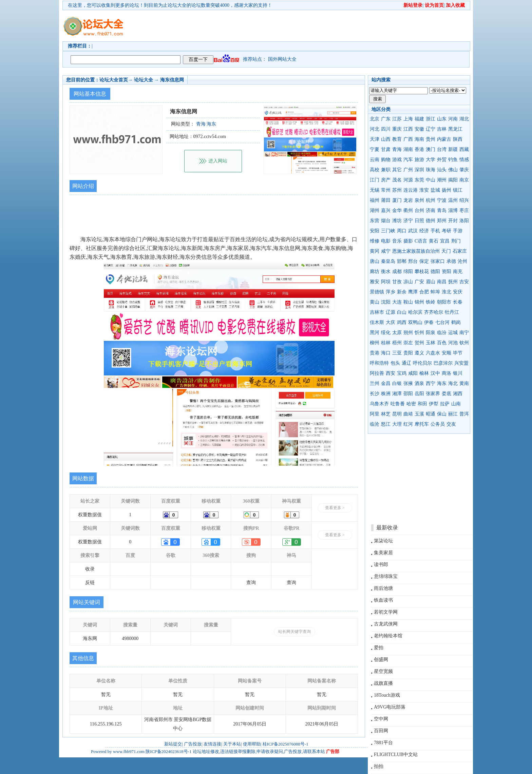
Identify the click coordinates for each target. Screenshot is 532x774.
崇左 (408, 343)
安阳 (375, 231)
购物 (386, 160)
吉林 (442, 129)
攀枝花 (422, 272)
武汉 (413, 231)
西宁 (431, 383)
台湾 (442, 149)
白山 (402, 312)
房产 (386, 180)
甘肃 (386, 149)
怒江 (386, 424)
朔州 (408, 333)
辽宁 (431, 129)
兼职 (386, 170)
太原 (397, 333)
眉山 (431, 282)
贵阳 (408, 353)
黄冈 (375, 251)
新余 (402, 292)
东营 (375, 221)
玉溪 (419, 414)
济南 (431, 210)
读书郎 (381, 565)
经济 (424, 231)
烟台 (386, 221)
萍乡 (391, 292)
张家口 (438, 261)
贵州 (431, 139)
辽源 (391, 312)
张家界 (433, 394)
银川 (458, 373)
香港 (419, 149)
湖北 (464, 119)
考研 (446, 231)
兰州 (375, 383)
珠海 (431, 170)
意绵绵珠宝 (386, 576)
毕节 (458, 353)
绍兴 (464, 200)
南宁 (464, 333)
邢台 (413, 261)
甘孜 (397, 282)
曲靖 (408, 414)
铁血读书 (383, 600)
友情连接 (212, 744)
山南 (456, 404)
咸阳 (413, 373)
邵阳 (408, 394)
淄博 (453, 210)
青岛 (442, 210)
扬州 (446, 190)
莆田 (386, 200)
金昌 (386, 383)
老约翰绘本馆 (388, 636)
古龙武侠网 (386, 624)
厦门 (397, 200)
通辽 (406, 363)
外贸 (442, 160)
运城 (453, 333)
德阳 (435, 272)
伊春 (429, 322)
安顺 (446, 353)
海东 (442, 383)
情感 (464, 160)
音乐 (397, 241)
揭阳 (453, 180)
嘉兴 (386, 210)
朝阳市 (444, 302)
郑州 (442, 221)
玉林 (431, 343)
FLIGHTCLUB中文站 (396, 754)
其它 (397, 170)
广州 (408, 170)
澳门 (431, 149)
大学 (431, 160)
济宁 (408, 221)
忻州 (419, 333)
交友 (451, 424)
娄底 (446, 394)
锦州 (419, 302)
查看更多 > (335, 508)
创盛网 (381, 660)
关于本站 (232, 744)
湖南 (408, 149)
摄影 (408, 241)
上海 (408, 119)
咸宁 (386, 251)
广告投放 (193, 744)
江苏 (397, 119)
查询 (251, 583)
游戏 (397, 160)
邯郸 (402, 261)
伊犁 (434, 404)
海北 (453, 383)
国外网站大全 (282, 59)
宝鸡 (402, 373)
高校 (375, 170)
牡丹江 (452, 312)
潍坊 (397, 221)
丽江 (453, 414)
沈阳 (386, 302)
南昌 (442, 282)
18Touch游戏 (387, 695)
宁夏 (375, 149)
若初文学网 (386, 612)
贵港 (375, 353)
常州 (386, 190)
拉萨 (445, 404)
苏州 (397, 190)
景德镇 (377, 292)
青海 (397, 149)
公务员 (438, 424)
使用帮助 (252, 744)
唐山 (375, 261)
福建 (419, 119)
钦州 (464, 343)
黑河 (375, 333)
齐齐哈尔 (434, 312)
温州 (453, 200)
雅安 (375, 282)
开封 (453, 221)
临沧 (375, 424)
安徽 (419, 129)
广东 (386, 119)
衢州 (408, 210)
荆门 (456, 241)
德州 (431, 221)
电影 (386, 241)
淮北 (446, 292)
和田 (422, 404)
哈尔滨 (415, 312)
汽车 (408, 160)
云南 (375, 160)
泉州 (419, 200)
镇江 (458, 190)
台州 (419, 210)
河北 (375, 129)
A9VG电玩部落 (390, 707)
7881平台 (383, 743)
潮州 (442, 180)
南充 (458, 272)
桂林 (386, 343)
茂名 (397, 180)
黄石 (434, 241)
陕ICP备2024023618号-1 (168, 751)
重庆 (397, 129)
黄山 (375, 302)
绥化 (386, 333)
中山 (431, 180)
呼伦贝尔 (422, 363)
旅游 (419, 160)
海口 (386, 353)
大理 (397, 424)
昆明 (397, 414)
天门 (446, 251)
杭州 (431, 200)
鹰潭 (413, 292)
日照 (419, 221)
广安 (419, 282)
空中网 (381, 719)
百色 (442, 343)
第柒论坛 (383, 541)
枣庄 (464, 210)
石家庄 (460, 251)
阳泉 (431, 333)
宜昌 (445, 241)
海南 (419, 139)
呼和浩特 (379, 363)
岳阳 (419, 394)
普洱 (464, 414)
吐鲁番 (398, 404)
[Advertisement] (305, 26)
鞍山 (408, 302)
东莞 (419, 180)
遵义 (419, 353)
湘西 (458, 394)
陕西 (458, 139)
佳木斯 (377, 322)
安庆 (458, 292)
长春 (458, 302)
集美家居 (383, 553)
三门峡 (388, 231)
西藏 (464, 149)
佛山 (453, 170)
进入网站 (218, 161)
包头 (395, 363)
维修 (375, 241)
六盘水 (433, 353)
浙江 (431, 119)
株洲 (386, 394)
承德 (451, 261)
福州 (375, 200)
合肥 (424, 292)
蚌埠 (435, 292)
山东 (442, 119)
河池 (453, 343)
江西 (408, 129)
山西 (386, 139)
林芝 (386, 414)
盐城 (435, 190)
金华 (397, 210)
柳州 (375, 343)
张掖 (408, 383)
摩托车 (422, 424)
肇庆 (464, 170)
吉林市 (377, 312)
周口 (402, 231)
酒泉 (419, 383)
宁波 (442, 200)
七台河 (442, 322)
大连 (397, 302)
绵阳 (408, 272)
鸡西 (402, 322)
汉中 (435, 373)
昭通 (431, 414)
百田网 (381, 731)
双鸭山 (415, 322)
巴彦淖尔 (443, 363)
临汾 (442, 333)
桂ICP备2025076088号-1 (286, 744)
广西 (408, 139)
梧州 (397, 343)
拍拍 (379, 766)
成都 (397, 272)
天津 (375, 139)
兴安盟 (461, 363)
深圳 (419, 170)
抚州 (453, 282)
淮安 (424, 190)
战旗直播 (383, 683)
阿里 (375, 414)
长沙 (375, 394)
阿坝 (386, 282)
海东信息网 (172, 80)
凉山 (408, 282)
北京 (375, 119)
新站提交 (173, 744)
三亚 (397, 353)
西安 (391, 373)
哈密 (411, 404)
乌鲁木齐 (379, 404)
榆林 (424, 373)
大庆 (391, 322)
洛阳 (464, 221)
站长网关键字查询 (294, 632)
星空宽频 (383, 671)
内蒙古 (444, 139)
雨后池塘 (383, 588)
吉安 (464, 282)
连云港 (411, 190)
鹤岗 (456, 322)
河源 (408, 180)
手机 (435, 231)
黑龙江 (455, 129)
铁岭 (431, 302)
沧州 (462, 261)
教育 (397, 139)
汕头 (442, 170)
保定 (424, 261)
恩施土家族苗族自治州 (416, 251)
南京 (464, 180)
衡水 (386, 272)
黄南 (464, 383)
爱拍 (379, 648)
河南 (453, 119)
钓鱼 (453, 160)
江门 (375, 180)
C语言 (421, 241)
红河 (408, 424)
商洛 (446, 373)
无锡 (375, 190)
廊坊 (375, 272)
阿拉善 (377, 373)
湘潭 (397, 394)
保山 (442, 414)
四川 (386, 129)
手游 (458, 231)
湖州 (375, 210)
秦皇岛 (388, 261)
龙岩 (408, 200)
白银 (397, 383)
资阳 (446, 272)
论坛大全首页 (114, 80)
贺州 (419, 343)
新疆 (453, 149)
